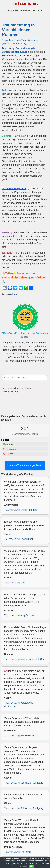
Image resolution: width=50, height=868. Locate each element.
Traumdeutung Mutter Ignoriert (20, 510)
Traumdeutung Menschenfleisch (21, 735)
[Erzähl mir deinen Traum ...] (25, 377)
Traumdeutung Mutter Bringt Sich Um (24, 659)
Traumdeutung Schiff (15, 583)
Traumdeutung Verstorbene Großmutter (19, 705)
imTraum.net (25, 3)
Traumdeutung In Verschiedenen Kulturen (18, 30)
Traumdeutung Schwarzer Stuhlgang (24, 783)
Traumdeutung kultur (14, 189)
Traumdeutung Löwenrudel (18, 539)
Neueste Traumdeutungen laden (25, 465)
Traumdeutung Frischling (17, 852)
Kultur (15, 294)
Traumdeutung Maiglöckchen (20, 615)
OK (31, 866)
